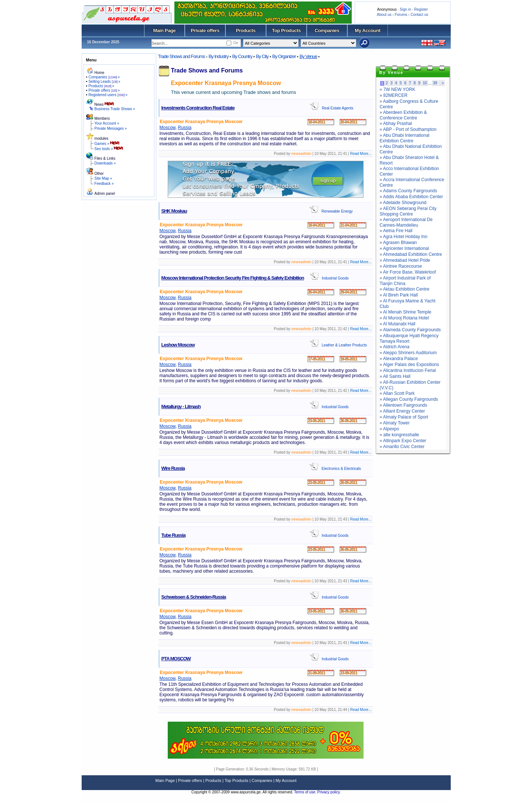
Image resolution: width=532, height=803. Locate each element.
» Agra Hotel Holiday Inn (404, 237)
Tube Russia (173, 535)
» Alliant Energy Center (403, 411)
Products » (101, 86)
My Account (367, 31)
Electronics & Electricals (341, 469)
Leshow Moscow (178, 345)
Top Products (286, 31)
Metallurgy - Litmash (181, 406)
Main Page (165, 31)
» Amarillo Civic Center (402, 447)
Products (245, 31)
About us (384, 15)
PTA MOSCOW (176, 659)
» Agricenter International (404, 248)
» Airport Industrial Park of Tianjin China (405, 281)
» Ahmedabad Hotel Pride (405, 260)
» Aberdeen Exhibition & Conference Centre (403, 115)
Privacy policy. (329, 792)
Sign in (405, 9)
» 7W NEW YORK (398, 89)
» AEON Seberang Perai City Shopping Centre (408, 211)
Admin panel (105, 194)
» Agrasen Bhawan (398, 243)
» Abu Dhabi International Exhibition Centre (405, 138)
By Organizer (284, 56)
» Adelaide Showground (403, 203)
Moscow (168, 128)
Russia (185, 128)
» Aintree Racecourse (401, 266)
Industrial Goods (335, 278)
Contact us (419, 15)
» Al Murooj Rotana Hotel (404, 318)
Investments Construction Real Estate (198, 108)
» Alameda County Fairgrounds (410, 330)
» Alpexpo (390, 429)
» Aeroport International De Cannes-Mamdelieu (406, 222)
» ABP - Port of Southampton (408, 129)
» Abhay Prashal (396, 123)
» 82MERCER (394, 95)
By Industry (218, 56)
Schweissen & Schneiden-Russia (194, 597)
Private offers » (104, 90)
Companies (327, 31)
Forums (401, 15)
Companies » (104, 77)
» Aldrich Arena (395, 347)
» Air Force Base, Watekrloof (408, 272)
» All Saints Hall (395, 376)
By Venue (308, 56)
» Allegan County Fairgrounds (409, 399)
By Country (242, 56)
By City (262, 56)
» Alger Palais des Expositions (410, 365)
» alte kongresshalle (400, 435)
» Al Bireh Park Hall (399, 295)
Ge (236, 43)
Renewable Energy (337, 211)
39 (435, 83)
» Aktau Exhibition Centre (405, 289)
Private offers (205, 31)
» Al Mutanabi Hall (398, 324)
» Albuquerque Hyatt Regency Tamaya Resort (409, 338)
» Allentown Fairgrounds (404, 405)
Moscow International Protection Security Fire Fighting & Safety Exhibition (233, 278)
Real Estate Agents (337, 108)
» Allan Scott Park (397, 393)
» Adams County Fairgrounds (408, 191)
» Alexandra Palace (399, 359)
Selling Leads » (104, 82)
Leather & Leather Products (344, 345)
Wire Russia (173, 468)
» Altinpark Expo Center (403, 441)
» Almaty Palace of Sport (404, 417)
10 (425, 83)
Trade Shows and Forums (182, 56)
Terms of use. (306, 792)
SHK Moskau (174, 211)
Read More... (361, 154)
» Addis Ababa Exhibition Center (411, 197)
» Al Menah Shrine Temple (406, 312)
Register (421, 9)
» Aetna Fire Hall (396, 231)
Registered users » (108, 95)
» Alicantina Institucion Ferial (408, 370)
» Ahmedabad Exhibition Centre (411, 254)
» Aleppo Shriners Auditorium (408, 353)
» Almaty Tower (395, 423)
